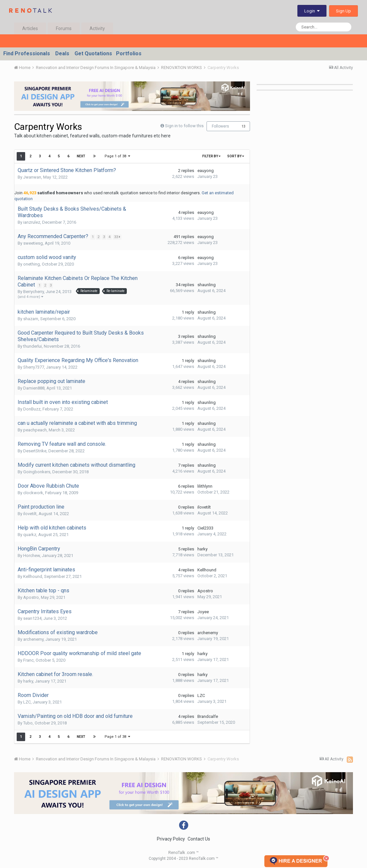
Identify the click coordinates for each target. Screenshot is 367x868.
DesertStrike (35, 451)
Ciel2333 (205, 528)
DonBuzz (32, 409)
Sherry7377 (34, 367)
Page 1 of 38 (117, 156)
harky (202, 549)
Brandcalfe (208, 716)
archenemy (33, 639)
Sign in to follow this (184, 126)
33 (118, 237)
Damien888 (34, 388)
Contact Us (199, 839)
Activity (97, 28)
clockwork (33, 493)
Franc (28, 660)
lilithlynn (205, 486)
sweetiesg (33, 243)
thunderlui (33, 346)
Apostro (31, 597)
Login (312, 11)
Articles (30, 28)
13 (243, 126)
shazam (31, 319)
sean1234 (32, 618)
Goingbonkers (37, 472)
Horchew (32, 556)
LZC (27, 702)
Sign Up (343, 11)
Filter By (211, 156)
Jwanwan (32, 177)
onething (32, 264)
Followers (220, 126)
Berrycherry (33, 292)
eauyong (206, 171)
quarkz (30, 535)
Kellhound (33, 576)
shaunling (207, 285)
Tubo (28, 723)
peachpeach (35, 430)
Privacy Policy (171, 839)
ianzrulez (32, 222)
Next (81, 156)
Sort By (236, 156)
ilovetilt (30, 514)
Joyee (203, 612)
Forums (64, 28)
